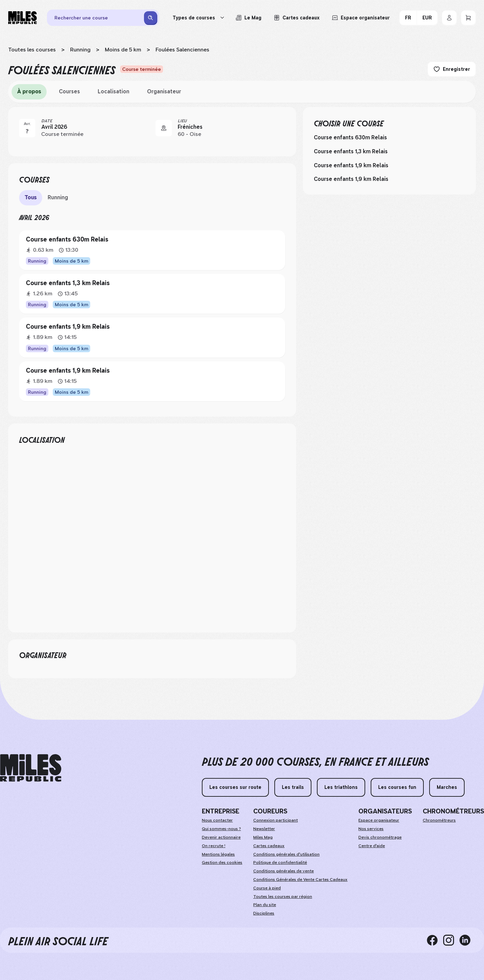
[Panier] (468, 18)
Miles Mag (263, 837)
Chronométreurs (439, 820)
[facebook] (435, 940)
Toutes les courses (32, 50)
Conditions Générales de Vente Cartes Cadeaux (300, 880)
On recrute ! (214, 846)
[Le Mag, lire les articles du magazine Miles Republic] (248, 18)
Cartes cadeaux (269, 846)
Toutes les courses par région (283, 897)
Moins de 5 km (123, 50)
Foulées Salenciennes (182, 50)
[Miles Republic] (22, 18)
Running (80, 50)
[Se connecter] (449, 18)
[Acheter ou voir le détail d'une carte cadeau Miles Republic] (297, 18)
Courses (69, 91)
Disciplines (264, 913)
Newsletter (264, 829)
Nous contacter (217, 820)
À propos (29, 91)
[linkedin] (468, 940)
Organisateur (164, 91)
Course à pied (267, 888)
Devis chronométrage (380, 837)
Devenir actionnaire (221, 837)
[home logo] (31, 768)
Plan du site (265, 905)
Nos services (371, 829)
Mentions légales (218, 854)
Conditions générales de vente (284, 871)
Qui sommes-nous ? (221, 829)
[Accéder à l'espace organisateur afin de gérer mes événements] (361, 18)
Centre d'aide (372, 846)
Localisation (114, 91)
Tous (31, 197)
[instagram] (451, 940)
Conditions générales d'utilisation (286, 854)
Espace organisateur (379, 820)
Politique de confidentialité (280, 862)
